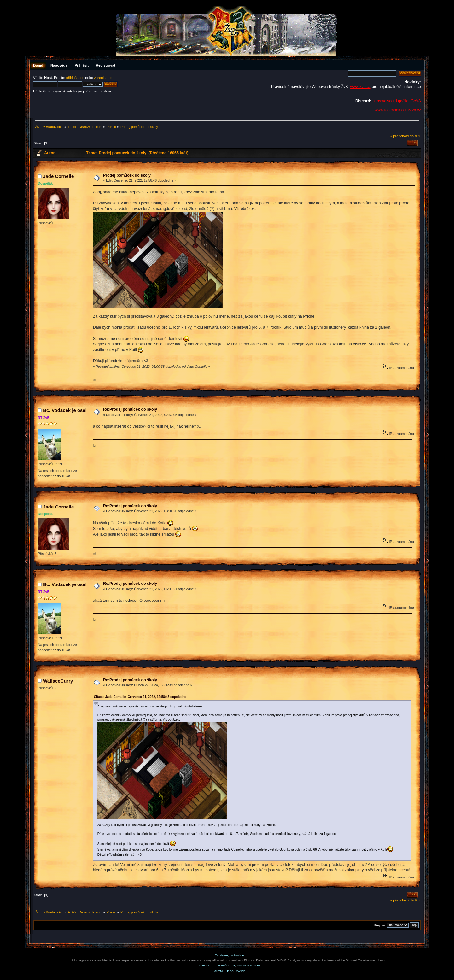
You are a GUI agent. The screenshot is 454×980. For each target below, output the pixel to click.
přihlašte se (75, 78)
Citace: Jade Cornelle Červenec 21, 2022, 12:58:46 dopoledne (140, 697)
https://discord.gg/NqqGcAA (397, 101)
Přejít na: (380, 925)
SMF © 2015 (226, 965)
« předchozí (400, 136)
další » (415, 136)
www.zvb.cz (360, 87)
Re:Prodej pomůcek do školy (130, 409)
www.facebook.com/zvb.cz (398, 110)
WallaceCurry (58, 681)
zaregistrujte (104, 78)
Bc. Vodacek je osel (65, 410)
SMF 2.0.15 (207, 965)
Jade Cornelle (58, 176)
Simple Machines (248, 965)
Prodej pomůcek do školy (127, 175)
